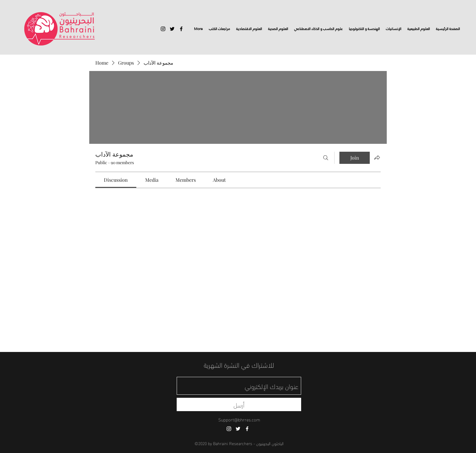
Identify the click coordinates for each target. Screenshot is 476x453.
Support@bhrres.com (239, 419)
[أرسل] (239, 404)
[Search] (326, 158)
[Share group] (377, 157)
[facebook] (181, 29)
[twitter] (172, 29)
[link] (116, 180)
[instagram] (163, 29)
